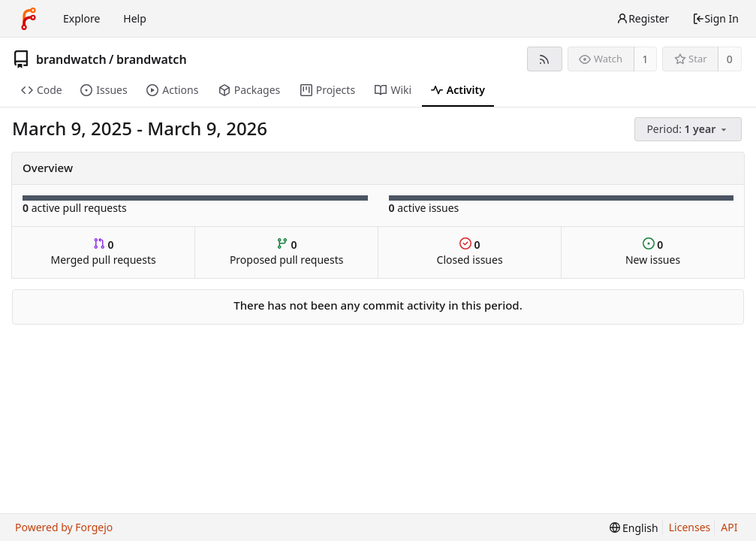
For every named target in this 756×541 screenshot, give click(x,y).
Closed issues (470, 252)
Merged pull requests (104, 252)
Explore (81, 18)
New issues (653, 252)
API (729, 527)
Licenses (690, 527)
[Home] (29, 19)
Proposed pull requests (287, 252)
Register (643, 18)
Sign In (715, 18)
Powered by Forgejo (64, 527)
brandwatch (71, 59)
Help (135, 18)
